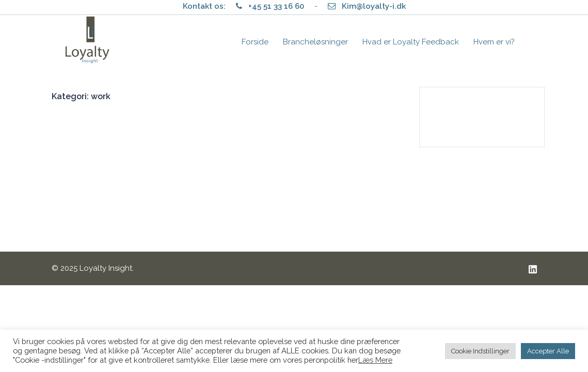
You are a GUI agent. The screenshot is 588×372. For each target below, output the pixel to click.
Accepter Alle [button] (548, 351)
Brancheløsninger (315, 42)
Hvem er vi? (494, 42)
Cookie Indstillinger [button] (480, 351)
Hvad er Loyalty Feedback (411, 42)
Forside (255, 42)
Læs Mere (375, 360)
